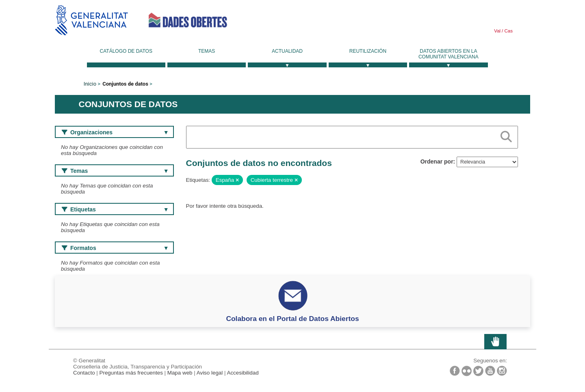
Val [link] (497, 31)
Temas (207, 51)
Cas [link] (508, 31)
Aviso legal (210, 373)
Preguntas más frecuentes (131, 373)
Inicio (90, 84)
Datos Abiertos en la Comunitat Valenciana (448, 54)
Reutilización (368, 51)
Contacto (84, 373)
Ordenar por (437, 162)
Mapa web (180, 373)
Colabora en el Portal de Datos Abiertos (292, 319)
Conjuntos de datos (125, 84)
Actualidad (287, 51)
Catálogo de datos (126, 51)
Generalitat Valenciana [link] (91, 20)
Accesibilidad (243, 373)
